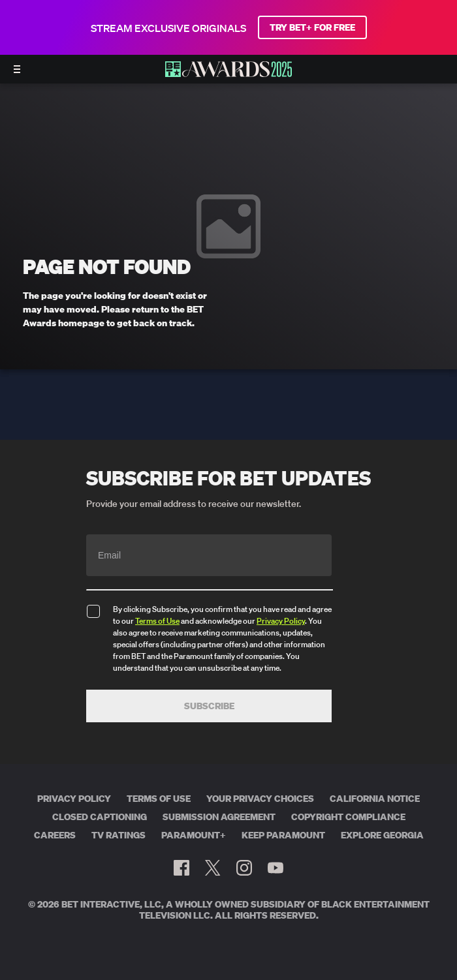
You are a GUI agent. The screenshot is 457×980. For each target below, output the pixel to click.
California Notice (375, 799)
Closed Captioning (100, 817)
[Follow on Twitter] (213, 868)
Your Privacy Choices (260, 799)
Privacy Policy (281, 621)
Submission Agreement (219, 817)
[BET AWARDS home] (228, 73)
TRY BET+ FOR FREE (312, 27)
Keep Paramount (283, 835)
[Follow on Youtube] (276, 868)
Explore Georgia (382, 835)
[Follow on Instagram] (244, 868)
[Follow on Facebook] (181, 868)
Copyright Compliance (348, 817)
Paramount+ (194, 835)
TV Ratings (118, 835)
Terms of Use (157, 621)
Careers (55, 835)
